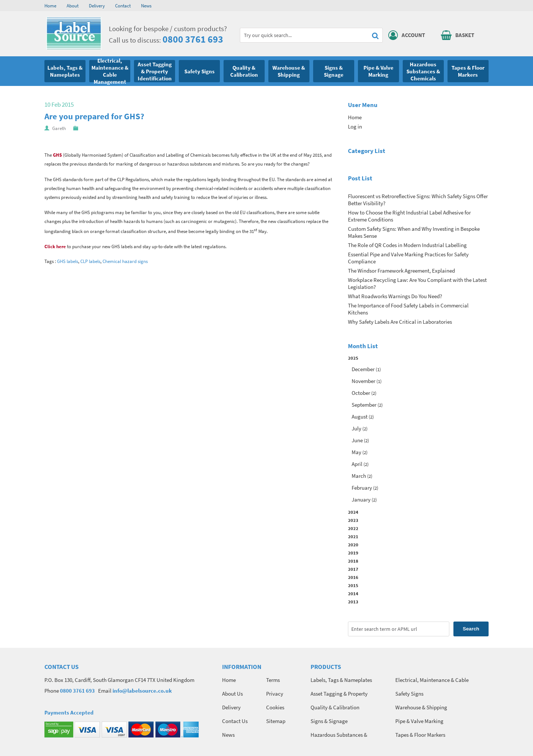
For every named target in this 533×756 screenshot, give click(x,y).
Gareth (59, 128)
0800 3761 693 (193, 39)
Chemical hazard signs (125, 261)
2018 (353, 561)
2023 (353, 520)
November (363, 381)
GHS (57, 155)
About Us (232, 694)
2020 (353, 544)
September (364, 405)
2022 (353, 528)
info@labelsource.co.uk (142, 691)
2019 (353, 553)
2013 (353, 602)
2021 (353, 536)
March (359, 476)
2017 (353, 569)
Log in (355, 126)
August (360, 417)
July (356, 428)
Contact (123, 6)
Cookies (275, 707)
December (363, 369)
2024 (353, 512)
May (356, 452)
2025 (418, 429)
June (357, 440)
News (146, 6)
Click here (55, 247)
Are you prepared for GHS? (94, 116)
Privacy (275, 694)
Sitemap (276, 721)
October (361, 393)
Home (50, 6)
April (357, 464)
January (361, 499)
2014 (353, 593)
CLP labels (90, 261)
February (362, 488)
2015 (353, 585)
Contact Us (235, 721)
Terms (273, 680)
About (73, 6)
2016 (353, 577)
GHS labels (68, 261)
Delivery (97, 6)
